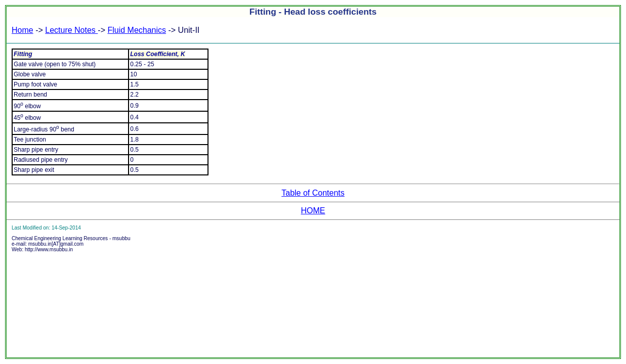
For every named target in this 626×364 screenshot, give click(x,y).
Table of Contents (313, 193)
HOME (313, 211)
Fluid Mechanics (137, 30)
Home (23, 30)
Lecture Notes (71, 30)
